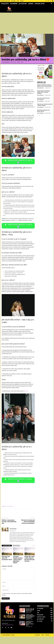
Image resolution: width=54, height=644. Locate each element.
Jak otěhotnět (23, 4)
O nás (18, 1)
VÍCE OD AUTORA (16, 546)
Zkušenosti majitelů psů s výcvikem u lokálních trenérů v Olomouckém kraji (44, 85)
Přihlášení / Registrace (5, 1)
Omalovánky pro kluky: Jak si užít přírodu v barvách (43, 111)
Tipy (38, 613)
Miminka (31, 4)
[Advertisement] (27, 23)
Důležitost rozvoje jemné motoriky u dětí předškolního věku (9, 522)
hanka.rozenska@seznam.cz (7, 625)
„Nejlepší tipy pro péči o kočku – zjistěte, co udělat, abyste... (30, 623)
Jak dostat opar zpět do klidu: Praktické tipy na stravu (30, 610)
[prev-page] (32, 546)
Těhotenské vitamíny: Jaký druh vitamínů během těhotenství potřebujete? (28, 522)
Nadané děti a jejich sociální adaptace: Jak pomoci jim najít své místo (29, 559)
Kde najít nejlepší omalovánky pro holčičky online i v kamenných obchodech (44, 92)
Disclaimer (13, 1)
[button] (51, 4)
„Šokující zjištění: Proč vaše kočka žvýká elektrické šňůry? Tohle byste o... (30, 616)
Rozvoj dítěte (5, 4)
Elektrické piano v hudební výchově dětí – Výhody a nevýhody (45, 105)
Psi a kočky (40, 621)
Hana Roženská (6, 62)
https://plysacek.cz (13, 531)
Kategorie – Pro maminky (7, 506)
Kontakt (22, 1)
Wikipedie (26, 391)
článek (16, 220)
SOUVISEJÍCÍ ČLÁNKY (7, 546)
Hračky (39, 611)
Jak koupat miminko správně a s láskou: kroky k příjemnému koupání (18, 560)
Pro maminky (14, 4)
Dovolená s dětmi (40, 4)
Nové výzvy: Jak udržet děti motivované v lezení (7, 558)
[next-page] (34, 546)
